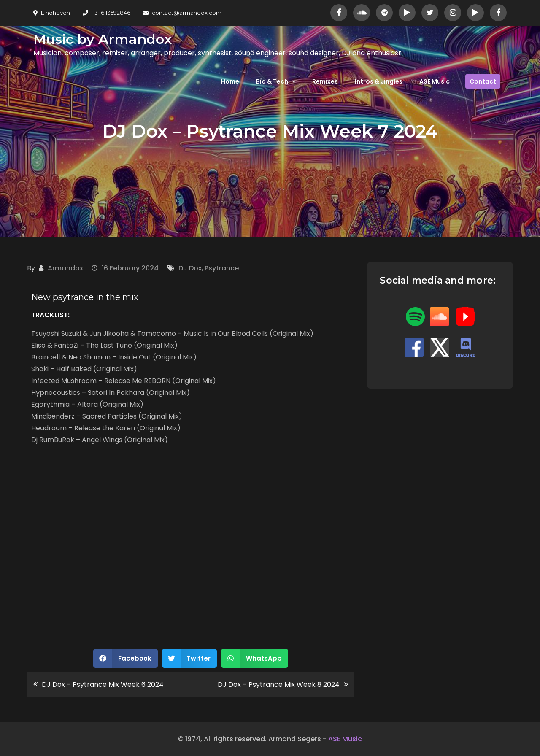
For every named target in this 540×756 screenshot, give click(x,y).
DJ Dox (190, 268)
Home (230, 81)
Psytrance (222, 268)
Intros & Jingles (379, 81)
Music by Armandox (103, 39)
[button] (126, 658)
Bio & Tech (272, 81)
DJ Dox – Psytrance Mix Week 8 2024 (279, 684)
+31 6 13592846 (107, 13)
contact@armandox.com (182, 13)
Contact (483, 81)
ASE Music (435, 81)
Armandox (65, 268)
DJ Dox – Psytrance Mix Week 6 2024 (103, 684)
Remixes (325, 81)
